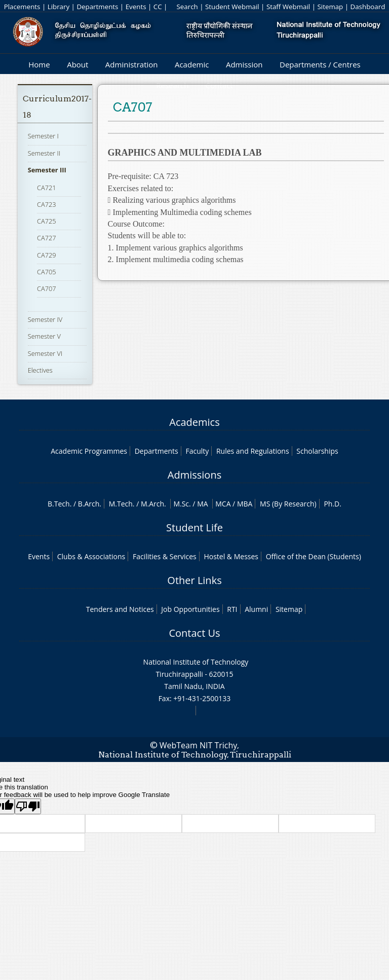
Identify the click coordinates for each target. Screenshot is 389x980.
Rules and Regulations (253, 451)
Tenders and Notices (120, 609)
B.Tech (59, 504)
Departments (97, 7)
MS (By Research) (288, 504)
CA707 (47, 288)
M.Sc (181, 504)
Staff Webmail (288, 7)
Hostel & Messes (231, 556)
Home (39, 64)
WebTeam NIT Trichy (199, 745)
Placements (22, 7)
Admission (244, 64)
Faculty (197, 451)
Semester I (43, 136)
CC (158, 7)
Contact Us (194, 633)
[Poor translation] (28, 806)
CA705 (47, 272)
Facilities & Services (165, 556)
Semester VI (45, 353)
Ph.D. (333, 504)
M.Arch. (153, 504)
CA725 (47, 221)
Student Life (194, 528)
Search (187, 7)
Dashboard (368, 7)
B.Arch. (90, 504)
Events (136, 7)
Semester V (44, 336)
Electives (40, 370)
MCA (223, 504)
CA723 (47, 204)
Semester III (47, 170)
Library (59, 7)
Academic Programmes (89, 451)
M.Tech (121, 504)
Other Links (194, 580)
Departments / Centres (320, 64)
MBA (245, 504)
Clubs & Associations (91, 556)
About (77, 64)
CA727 (47, 238)
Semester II (44, 153)
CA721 (47, 188)
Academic (192, 64)
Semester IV (45, 319)
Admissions (194, 475)
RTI (232, 609)
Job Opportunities (190, 609)
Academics (194, 422)
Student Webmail (232, 7)
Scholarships (317, 451)
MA (202, 504)
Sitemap (330, 7)
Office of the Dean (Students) (314, 556)
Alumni (256, 609)
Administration (132, 64)
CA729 (47, 255)
